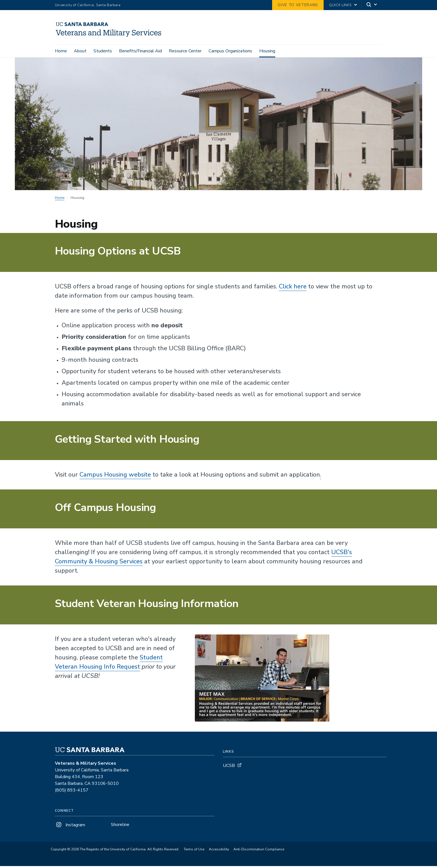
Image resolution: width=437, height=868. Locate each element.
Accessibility (219, 851)
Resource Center (185, 51)
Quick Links (340, 5)
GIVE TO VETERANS (298, 5)
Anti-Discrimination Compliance (259, 851)
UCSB (229, 767)
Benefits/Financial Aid (140, 51)
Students (103, 51)
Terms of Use (194, 851)
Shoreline (120, 826)
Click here (293, 288)
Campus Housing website (115, 476)
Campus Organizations (230, 51)
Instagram (70, 827)
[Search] (372, 5)
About (80, 51)
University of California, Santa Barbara (88, 5)
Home (61, 51)
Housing (267, 51)
